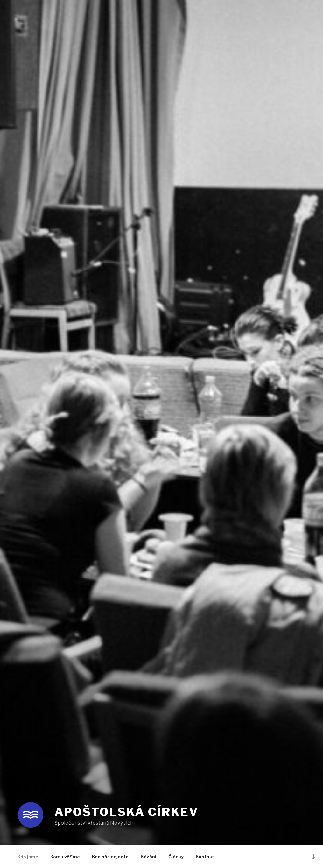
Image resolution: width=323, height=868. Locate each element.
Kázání (148, 857)
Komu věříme (65, 857)
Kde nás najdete (110, 857)
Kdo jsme (28, 857)
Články (176, 857)
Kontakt (205, 857)
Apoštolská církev (126, 812)
